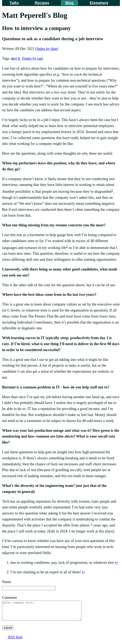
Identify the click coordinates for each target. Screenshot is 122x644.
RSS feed (15, 641)
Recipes (42, 3)
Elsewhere (99, 3)
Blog (70, 3)
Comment (9, 598)
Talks (14, 3)
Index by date (47, 49)
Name (7, 582)
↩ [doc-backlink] (116, 563)
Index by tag (32, 59)
